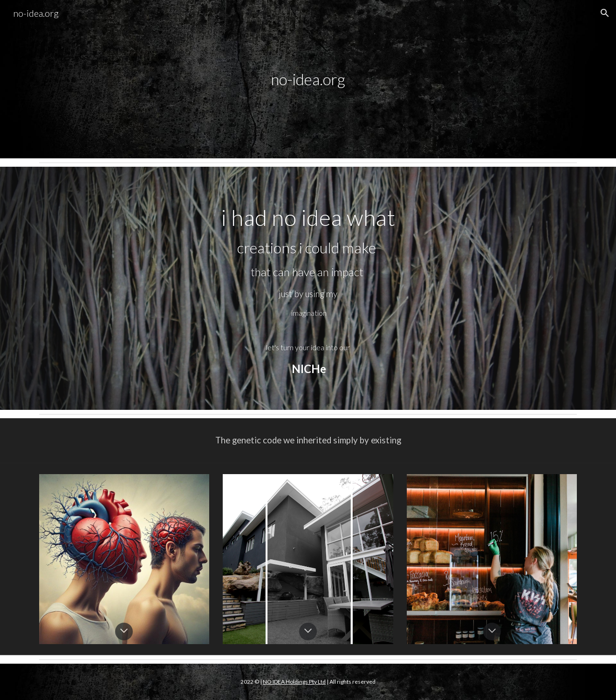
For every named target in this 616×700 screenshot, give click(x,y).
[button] (605, 13)
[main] (308, 79)
